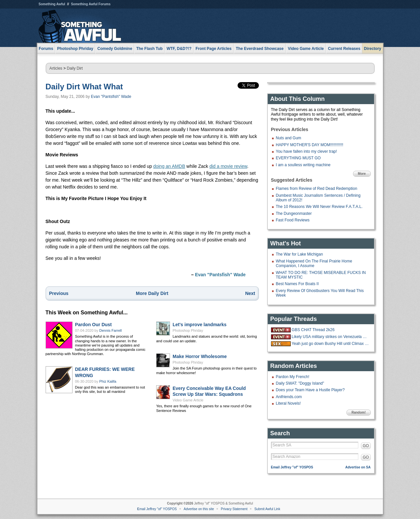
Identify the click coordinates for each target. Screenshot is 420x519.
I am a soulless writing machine (303, 165)
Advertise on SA (358, 467)
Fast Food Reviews (293, 220)
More (362, 174)
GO (366, 446)
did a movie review (228, 166)
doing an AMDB (169, 166)
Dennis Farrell (111, 330)
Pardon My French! (293, 377)
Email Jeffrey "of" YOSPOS (292, 467)
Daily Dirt (75, 68)
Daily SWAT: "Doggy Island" (300, 383)
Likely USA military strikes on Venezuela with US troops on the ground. (330, 337)
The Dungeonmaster (294, 214)
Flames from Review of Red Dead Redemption (317, 189)
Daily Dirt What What (84, 87)
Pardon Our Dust (94, 325)
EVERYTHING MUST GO (298, 158)
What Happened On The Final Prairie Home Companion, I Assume (314, 263)
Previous (59, 293)
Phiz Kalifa (108, 381)
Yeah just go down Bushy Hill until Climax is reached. (330, 344)
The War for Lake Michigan (300, 254)
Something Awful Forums (91, 4)
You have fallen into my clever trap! (306, 151)
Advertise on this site (199, 509)
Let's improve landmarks (199, 325)
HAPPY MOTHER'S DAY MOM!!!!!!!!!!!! (310, 145)
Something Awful (52, 4)
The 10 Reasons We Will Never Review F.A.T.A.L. (319, 207)
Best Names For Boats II (297, 284)
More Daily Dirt (152, 293)
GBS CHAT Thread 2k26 (313, 330)
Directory (373, 49)
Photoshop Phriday (188, 330)
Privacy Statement (234, 509)
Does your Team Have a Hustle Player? (310, 390)
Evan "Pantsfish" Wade (111, 97)
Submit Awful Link (267, 509)
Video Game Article (188, 400)
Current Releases (344, 49)
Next (250, 293)
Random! (358, 412)
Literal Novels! (288, 403)
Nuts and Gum (289, 138)
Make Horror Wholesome (200, 356)
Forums (46, 49)
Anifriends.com (289, 397)
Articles (56, 68)
